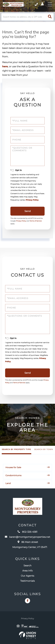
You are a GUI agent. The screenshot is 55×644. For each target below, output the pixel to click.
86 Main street (30, 545)
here (5, 67)
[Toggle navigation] (50, 4)
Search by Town (44, 450)
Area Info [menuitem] (27, 571)
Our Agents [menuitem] (27, 576)
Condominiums (13, 475)
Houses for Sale (13, 467)
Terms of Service (36, 221)
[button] (50, 17)
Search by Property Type (16, 450)
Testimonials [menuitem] (27, 581)
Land (8, 483)
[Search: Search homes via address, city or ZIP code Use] (27, 17)
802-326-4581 (27, 532)
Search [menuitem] (28, 566)
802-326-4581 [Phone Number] (36, 4)
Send (28, 211)
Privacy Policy (32, 200)
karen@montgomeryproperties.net (27, 537)
